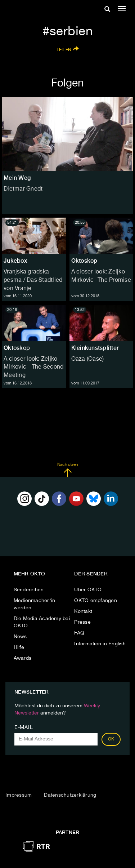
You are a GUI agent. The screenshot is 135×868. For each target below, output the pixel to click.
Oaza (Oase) (88, 359)
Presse (82, 622)
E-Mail (24, 727)
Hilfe (19, 647)
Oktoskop (84, 261)
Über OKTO (88, 590)
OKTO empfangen (96, 601)
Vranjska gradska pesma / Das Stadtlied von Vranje (33, 280)
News (20, 637)
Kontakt (83, 611)
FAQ (79, 633)
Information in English (100, 644)
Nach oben (67, 470)
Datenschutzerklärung (70, 795)
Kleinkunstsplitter (95, 348)
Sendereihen (29, 590)
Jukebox (15, 261)
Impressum (19, 795)
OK (111, 739)
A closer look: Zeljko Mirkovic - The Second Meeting (33, 368)
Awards (23, 658)
